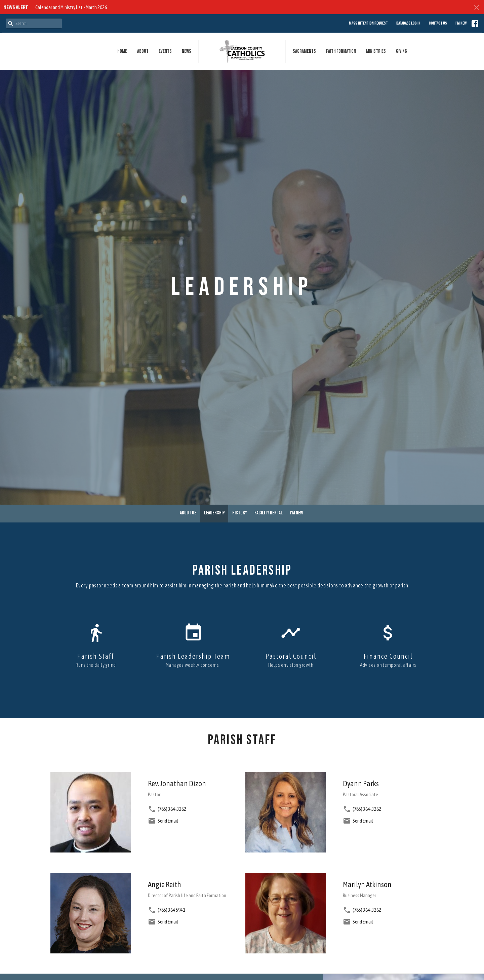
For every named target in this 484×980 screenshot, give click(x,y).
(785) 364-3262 (172, 809)
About (143, 51)
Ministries (376, 51)
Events (165, 51)
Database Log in (408, 23)
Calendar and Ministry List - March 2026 (71, 7)
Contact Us (438, 23)
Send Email (168, 821)
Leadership (214, 513)
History (240, 513)
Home (122, 51)
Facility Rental (269, 513)
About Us (188, 513)
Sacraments (304, 51)
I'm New (461, 23)
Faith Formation (341, 51)
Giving (401, 51)
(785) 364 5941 (171, 910)
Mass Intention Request (368, 23)
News (187, 51)
